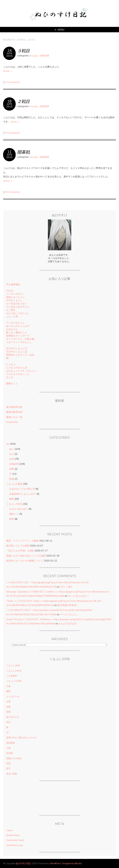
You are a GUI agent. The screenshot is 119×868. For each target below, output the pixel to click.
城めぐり (14, 514)
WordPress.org (14, 845)
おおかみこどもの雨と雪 (22, 489)
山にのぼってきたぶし (18, 313)
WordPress (56, 863)
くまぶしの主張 (14, 681)
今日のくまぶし (14, 300)
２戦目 (23, 101)
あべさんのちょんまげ (18, 326)
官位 (8, 722)
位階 (8, 707)
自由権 (9, 753)
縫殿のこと (12, 383)
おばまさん (12, 329)
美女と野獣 (12, 774)
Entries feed (13, 835)
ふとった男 (12, 317)
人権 (8, 748)
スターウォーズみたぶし (19, 342)
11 (9, 152)
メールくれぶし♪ (69, 614)
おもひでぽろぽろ (19, 509)
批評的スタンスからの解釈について (25, 561)
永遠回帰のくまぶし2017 (23, 494)
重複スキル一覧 (14, 417)
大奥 (8, 686)
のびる (10, 291)
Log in (9, 830)
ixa (31, 56)
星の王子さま (13, 717)
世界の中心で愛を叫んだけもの (21, 738)
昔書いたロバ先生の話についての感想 (26, 556)
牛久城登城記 (13, 284)
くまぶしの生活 (14, 504)
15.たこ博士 (66, 587)
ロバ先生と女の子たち (18, 307)
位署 (8, 702)
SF (8, 733)
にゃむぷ (11, 364)
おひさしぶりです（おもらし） (22, 371)
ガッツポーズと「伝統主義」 (21, 339)
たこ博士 (11, 310)
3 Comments (13, 82)
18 (9, 101)
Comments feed (15, 840)
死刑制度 (11, 743)
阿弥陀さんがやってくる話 (20, 355)
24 (9, 51)
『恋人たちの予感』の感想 (20, 551)
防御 (12, 479)
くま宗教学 (12, 676)
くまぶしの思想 (14, 484)
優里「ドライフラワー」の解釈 (22, 541)
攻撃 (12, 469)
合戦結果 (44, 56)
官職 (8, 712)
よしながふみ (13, 696)
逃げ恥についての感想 (18, 546)
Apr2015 (9, 55)
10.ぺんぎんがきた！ (79, 596)
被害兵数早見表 (14, 412)
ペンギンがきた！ (15, 294)
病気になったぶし (15, 297)
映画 (12, 519)
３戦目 (23, 51)
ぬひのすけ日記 (23, 863)
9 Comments (13, 133)
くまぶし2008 (13, 665)
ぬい (36, 56)
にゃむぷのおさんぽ (17, 367)
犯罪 (8, 763)
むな (12, 454)
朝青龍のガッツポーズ (18, 336)
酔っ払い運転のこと (17, 332)
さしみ (10, 377)
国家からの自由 (14, 758)
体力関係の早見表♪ (67, 605)
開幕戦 (23, 152)
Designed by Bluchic (72, 863)
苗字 (8, 768)
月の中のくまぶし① (17, 348)
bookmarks (12, 422)
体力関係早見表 (14, 407)
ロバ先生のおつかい (17, 304)
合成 (12, 459)
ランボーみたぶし (15, 323)
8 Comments (13, 192)
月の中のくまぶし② (17, 352)
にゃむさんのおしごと (18, 374)
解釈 (12, 499)
